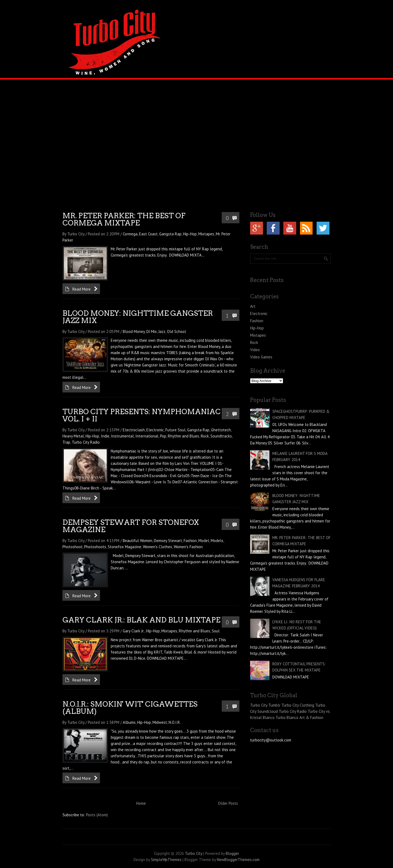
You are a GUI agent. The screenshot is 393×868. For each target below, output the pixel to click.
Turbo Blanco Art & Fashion (299, 717)
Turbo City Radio (86, 442)
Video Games (261, 357)
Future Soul (175, 430)
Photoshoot (73, 547)
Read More (81, 289)
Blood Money (134, 331)
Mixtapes (206, 234)
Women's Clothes (157, 547)
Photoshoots (95, 547)
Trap (66, 442)
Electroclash (134, 430)
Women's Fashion (188, 547)
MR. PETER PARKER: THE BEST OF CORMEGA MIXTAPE (124, 219)
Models (217, 541)
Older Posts (228, 803)
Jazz (162, 331)
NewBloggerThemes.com (238, 860)
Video (255, 350)
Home (141, 803)
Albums (129, 722)
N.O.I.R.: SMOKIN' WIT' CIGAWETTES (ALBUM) (130, 708)
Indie (105, 436)
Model (204, 541)
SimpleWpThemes (166, 860)
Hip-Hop (190, 234)
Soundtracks (221, 436)
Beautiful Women (138, 541)
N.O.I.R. (175, 722)
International (147, 436)
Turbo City (194, 853)
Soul (216, 631)
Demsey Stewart (168, 541)
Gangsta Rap (170, 234)
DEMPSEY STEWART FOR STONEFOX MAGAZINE (131, 526)
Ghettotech (221, 430)
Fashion (190, 541)
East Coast (148, 234)
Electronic (155, 430)
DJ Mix (152, 331)
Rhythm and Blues (183, 436)
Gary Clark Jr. (134, 631)
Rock (205, 436)
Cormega (130, 234)
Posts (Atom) (97, 815)
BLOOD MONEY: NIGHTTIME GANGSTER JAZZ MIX (138, 317)
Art (253, 306)
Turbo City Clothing (298, 705)
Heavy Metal (73, 436)
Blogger (232, 853)
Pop (163, 436)
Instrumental (122, 436)
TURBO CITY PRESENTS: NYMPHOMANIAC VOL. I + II (142, 415)
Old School (177, 331)
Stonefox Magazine (125, 547)
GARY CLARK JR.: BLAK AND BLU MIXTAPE (141, 620)
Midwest (160, 722)
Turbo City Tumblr (265, 705)
